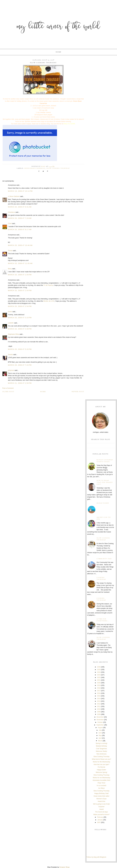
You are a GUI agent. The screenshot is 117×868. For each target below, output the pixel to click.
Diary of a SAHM (69, 124)
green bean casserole (35, 168)
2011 (99, 706)
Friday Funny (103, 503)
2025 (99, 670)
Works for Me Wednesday (102, 762)
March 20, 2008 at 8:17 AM (20, 230)
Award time (102, 801)
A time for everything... (103, 620)
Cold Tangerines (101, 749)
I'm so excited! (101, 786)
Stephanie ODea (14, 334)
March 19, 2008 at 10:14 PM (20, 191)
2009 (99, 712)
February (100, 817)
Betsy (10, 269)
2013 (99, 701)
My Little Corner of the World (59, 27)
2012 (99, 704)
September (100, 725)
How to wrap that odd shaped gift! (105, 483)
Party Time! (101, 783)
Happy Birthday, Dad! (101, 793)
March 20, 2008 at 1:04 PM (20, 275)
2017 (99, 691)
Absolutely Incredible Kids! (101, 780)
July (100, 730)
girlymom (11, 370)
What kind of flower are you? (102, 759)
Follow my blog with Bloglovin (96, 857)
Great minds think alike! (101, 796)
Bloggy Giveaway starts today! (105, 461)
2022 (99, 677)
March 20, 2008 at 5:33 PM (20, 349)
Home (58, 52)
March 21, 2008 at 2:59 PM (20, 383)
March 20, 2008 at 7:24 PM (20, 365)
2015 (99, 696)
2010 (99, 709)
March (100, 741)
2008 (99, 714)
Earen (10, 312)
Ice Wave (102, 788)
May (100, 735)
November (100, 720)
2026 (99, 667)
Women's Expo (102, 799)
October (100, 722)
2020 (99, 683)
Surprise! (102, 807)
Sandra (11, 355)
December (100, 717)
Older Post (8, 392)
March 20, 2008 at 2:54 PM (20, 291)
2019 (99, 685)
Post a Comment (8, 388)
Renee (10, 251)
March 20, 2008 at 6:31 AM (20, 207)
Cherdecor (12, 212)
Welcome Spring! (101, 772)
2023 (99, 675)
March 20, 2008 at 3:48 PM (20, 329)
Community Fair (104, 559)
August (100, 728)
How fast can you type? (101, 764)
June (100, 733)
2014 (99, 699)
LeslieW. (11, 323)
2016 (99, 693)
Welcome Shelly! (101, 751)
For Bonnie (101, 767)
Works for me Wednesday (102, 778)
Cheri (10, 224)
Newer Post (78, 392)
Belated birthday (101, 746)
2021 (99, 680)
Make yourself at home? (102, 815)
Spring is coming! (102, 743)
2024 (99, 672)
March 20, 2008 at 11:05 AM (20, 263)
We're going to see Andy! (101, 804)
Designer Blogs (64, 867)
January (100, 820)
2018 (99, 688)
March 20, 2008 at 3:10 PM (20, 318)
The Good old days (101, 812)
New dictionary (101, 754)
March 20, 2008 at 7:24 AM (20, 218)
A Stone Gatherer (14, 196)
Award (102, 809)
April (100, 738)
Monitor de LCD (49, 301)
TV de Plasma (48, 285)
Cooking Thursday (101, 579)
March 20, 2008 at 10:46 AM (20, 245)
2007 (99, 822)
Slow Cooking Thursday (58, 168)
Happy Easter (101, 770)
